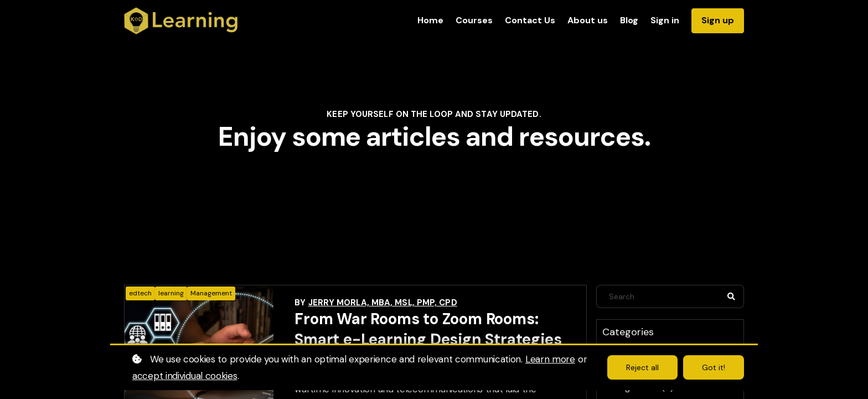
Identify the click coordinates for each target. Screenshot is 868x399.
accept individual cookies (185, 376)
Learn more (550, 359)
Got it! (714, 367)
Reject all (642, 367)
